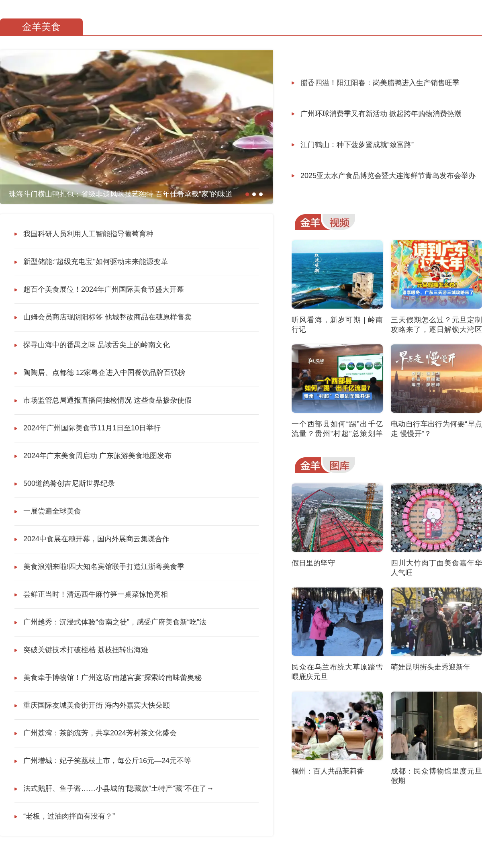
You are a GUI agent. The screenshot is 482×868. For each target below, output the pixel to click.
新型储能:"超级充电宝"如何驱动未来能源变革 (96, 262)
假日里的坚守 (313, 563)
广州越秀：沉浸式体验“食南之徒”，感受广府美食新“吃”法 (115, 622)
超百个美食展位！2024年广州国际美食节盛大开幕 (104, 289)
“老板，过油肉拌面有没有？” (69, 816)
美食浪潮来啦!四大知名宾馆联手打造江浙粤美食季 (104, 567)
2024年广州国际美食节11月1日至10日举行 (92, 428)
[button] (247, 194)
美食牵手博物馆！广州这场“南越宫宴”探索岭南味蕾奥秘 (112, 678)
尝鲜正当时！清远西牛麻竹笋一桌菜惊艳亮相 (96, 594)
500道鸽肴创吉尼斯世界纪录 (69, 483)
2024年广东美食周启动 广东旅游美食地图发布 (97, 456)
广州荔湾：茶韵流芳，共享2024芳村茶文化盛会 (100, 733)
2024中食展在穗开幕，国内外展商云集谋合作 (96, 539)
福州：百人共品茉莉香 (328, 771)
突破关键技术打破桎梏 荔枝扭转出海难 (86, 650)
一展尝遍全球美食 (52, 511)
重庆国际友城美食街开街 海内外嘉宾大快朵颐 (97, 705)
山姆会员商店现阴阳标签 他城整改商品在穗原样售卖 (107, 317)
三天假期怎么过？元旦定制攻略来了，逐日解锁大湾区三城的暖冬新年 (436, 330)
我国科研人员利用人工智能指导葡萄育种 (88, 234)
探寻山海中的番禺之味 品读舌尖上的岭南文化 (97, 345)
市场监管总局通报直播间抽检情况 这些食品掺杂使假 (107, 400)
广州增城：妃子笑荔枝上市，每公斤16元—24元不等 (107, 761)
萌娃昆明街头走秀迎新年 (431, 667)
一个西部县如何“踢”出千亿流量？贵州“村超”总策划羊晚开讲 (337, 434)
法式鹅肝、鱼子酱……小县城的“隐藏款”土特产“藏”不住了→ (118, 788)
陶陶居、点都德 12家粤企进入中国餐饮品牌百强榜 (104, 373)
